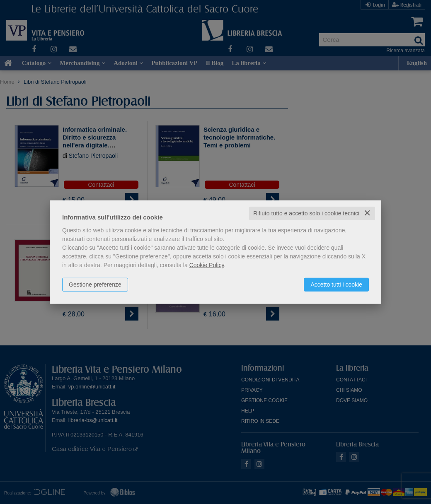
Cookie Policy (207, 265)
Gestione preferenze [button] (95, 285)
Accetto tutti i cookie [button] (336, 285)
